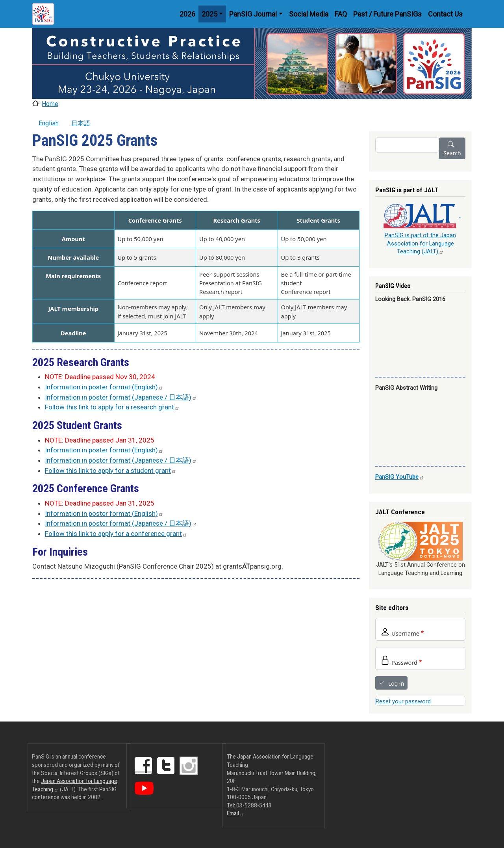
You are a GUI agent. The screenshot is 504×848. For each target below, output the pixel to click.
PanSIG (400, 477)
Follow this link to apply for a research (112, 407)
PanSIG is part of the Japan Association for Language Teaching (420, 243)
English (49, 123)
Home (50, 104)
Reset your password (403, 701)
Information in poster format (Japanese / (121, 397)
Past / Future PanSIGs (387, 14)
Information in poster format (104, 387)
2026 (187, 14)
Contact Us (445, 14)
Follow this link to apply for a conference (116, 534)
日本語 (81, 123)
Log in (396, 683)
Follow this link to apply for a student (111, 470)
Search (452, 153)
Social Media (309, 14)
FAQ (341, 14)
